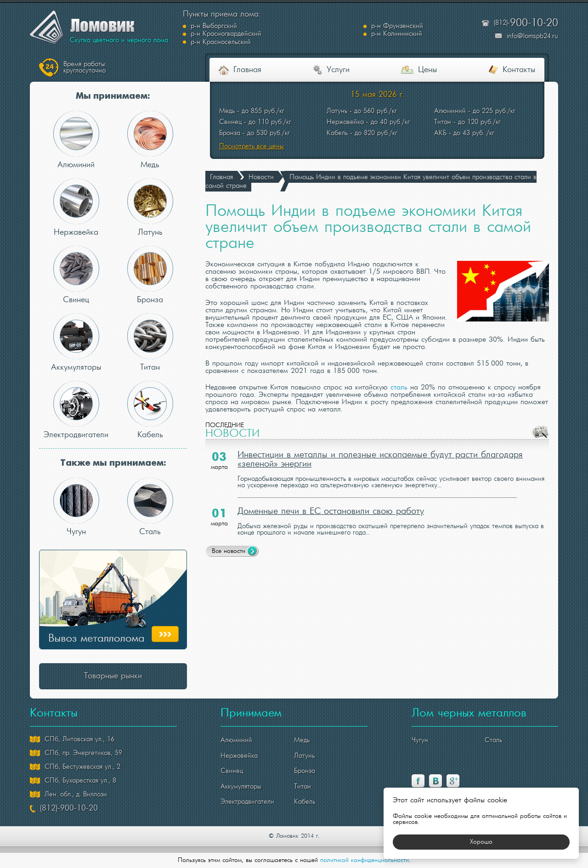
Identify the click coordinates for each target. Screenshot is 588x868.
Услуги (338, 70)
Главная (247, 70)
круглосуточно (85, 68)
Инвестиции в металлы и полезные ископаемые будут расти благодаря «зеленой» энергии (380, 460)
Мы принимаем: (113, 96)
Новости (261, 177)
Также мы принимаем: (113, 463)
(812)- (526, 23)
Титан (150, 342)
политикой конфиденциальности (365, 860)
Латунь (150, 207)
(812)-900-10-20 (69, 809)
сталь (399, 388)
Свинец (76, 275)
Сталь (150, 507)
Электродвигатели (76, 410)
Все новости (229, 551)
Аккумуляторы (76, 342)
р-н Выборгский (214, 30)
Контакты (519, 70)
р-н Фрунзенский (310, 30)
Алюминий (76, 140)
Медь (150, 140)
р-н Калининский (216, 38)
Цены (427, 70)
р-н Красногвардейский (413, 30)
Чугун (76, 507)
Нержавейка (76, 207)
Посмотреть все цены (252, 147)
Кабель (150, 410)
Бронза (150, 275)
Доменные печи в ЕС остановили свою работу (331, 512)
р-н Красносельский (408, 38)
